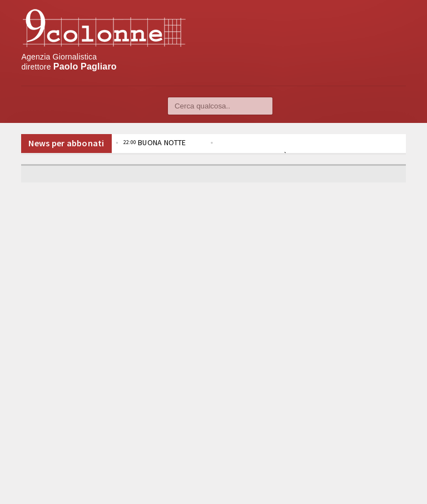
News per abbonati (66, 143)
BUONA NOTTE (155, 142)
